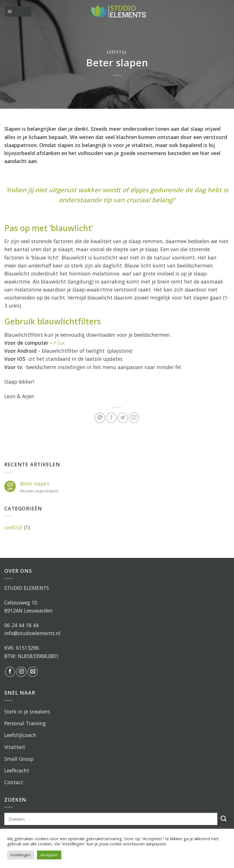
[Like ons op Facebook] (10, 672)
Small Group (19, 759)
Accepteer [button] (49, 855)
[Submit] (224, 819)
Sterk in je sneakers (27, 712)
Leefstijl (117, 52)
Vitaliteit (15, 747)
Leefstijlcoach (20, 735)
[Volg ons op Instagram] (21, 672)
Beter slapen (35, 484)
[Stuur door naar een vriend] (134, 418)
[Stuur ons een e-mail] (33, 672)
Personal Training (25, 723)
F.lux (59, 343)
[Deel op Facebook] (111, 418)
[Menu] (18, 11)
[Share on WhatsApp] (100, 418)
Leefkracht (17, 770)
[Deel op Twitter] (123, 418)
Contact (14, 782)
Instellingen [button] (21, 855)
